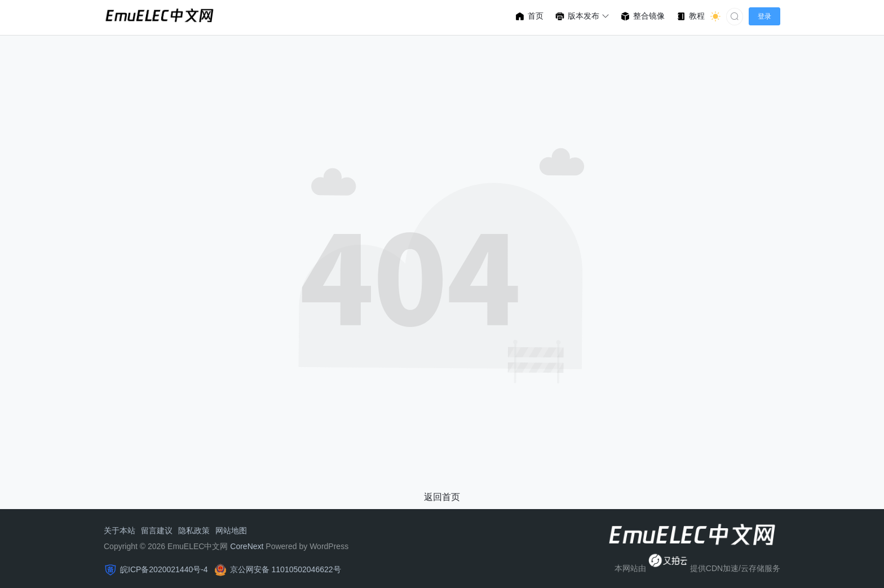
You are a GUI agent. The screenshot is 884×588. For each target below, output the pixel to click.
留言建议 (157, 530)
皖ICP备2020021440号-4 (164, 569)
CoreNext (247, 546)
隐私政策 (194, 530)
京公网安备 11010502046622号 (286, 569)
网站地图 (231, 530)
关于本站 (120, 530)
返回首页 (442, 497)
